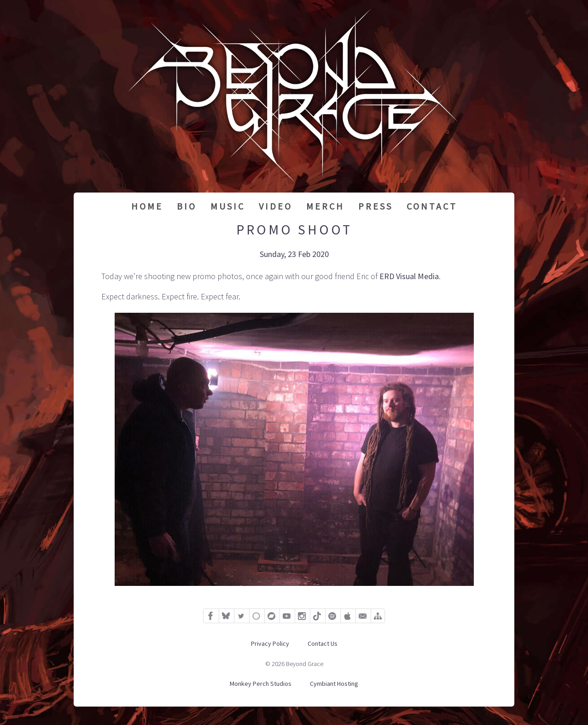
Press (376, 206)
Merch (325, 206)
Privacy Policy (270, 643)
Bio (187, 206)
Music (228, 206)
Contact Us (323, 643)
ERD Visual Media (409, 276)
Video (276, 206)
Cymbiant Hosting (334, 684)
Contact (432, 206)
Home (147, 206)
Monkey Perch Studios (261, 684)
